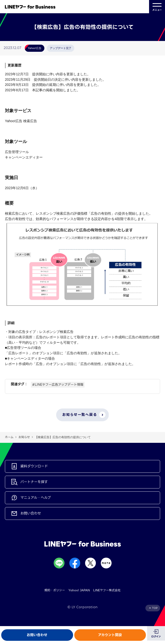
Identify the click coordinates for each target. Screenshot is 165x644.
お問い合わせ (37, 635)
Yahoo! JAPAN (79, 590)
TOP (155, 608)
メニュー (157, 7)
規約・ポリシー (55, 590)
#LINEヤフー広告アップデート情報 (58, 385)
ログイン (156, 637)
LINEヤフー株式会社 (107, 590)
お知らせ (24, 437)
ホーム (9, 437)
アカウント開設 (110, 635)
